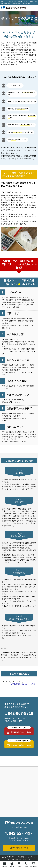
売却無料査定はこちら (19, 730)
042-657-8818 (21, 713)
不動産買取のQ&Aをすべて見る (23, 684)
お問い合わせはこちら (19, 848)
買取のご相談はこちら (19, 744)
